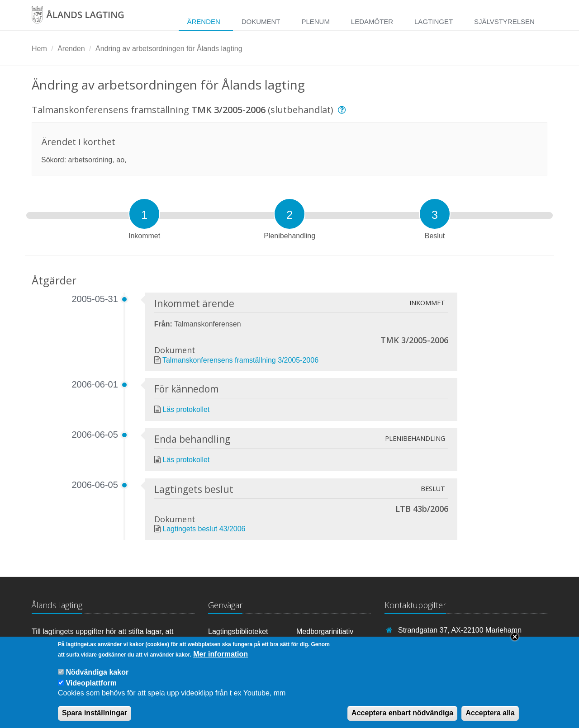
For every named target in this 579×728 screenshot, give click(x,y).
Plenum (316, 21)
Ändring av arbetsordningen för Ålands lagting (169, 49)
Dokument (261, 21)
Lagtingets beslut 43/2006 (204, 529)
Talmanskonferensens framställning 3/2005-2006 (240, 360)
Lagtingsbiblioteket (238, 631)
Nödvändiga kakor (97, 678)
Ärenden (203, 21)
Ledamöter (372, 21)
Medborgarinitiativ (325, 631)
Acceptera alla (490, 719)
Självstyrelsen (504, 21)
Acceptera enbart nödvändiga (402, 719)
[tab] (144, 214)
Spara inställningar (95, 719)
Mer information (221, 660)
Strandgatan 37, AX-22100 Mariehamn (460, 630)
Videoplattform (91, 689)
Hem (39, 49)
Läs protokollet (186, 409)
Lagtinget (434, 21)
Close (515, 643)
